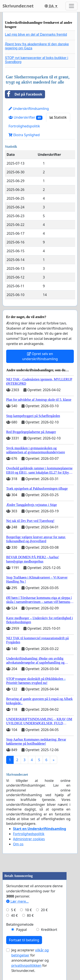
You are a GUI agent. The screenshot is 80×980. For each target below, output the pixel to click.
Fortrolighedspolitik (24, 126)
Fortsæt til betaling (24, 940)
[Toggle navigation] (71, 6)
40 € (15, 915)
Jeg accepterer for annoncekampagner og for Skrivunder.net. (30, 960)
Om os (18, 844)
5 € (13, 910)
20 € (44, 910)
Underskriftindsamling (29, 109)
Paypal (22, 930)
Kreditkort (49, 930)
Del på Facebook (24, 94)
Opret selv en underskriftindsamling (40, 356)
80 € (30, 915)
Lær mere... (17, 901)
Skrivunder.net (18, 6)
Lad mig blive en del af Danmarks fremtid (36, 35)
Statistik (58, 117)
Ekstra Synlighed (24, 135)
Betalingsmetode (20, 924)
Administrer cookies (29, 839)
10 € (28, 910)
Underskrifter (25, 117)
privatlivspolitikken (26, 965)
